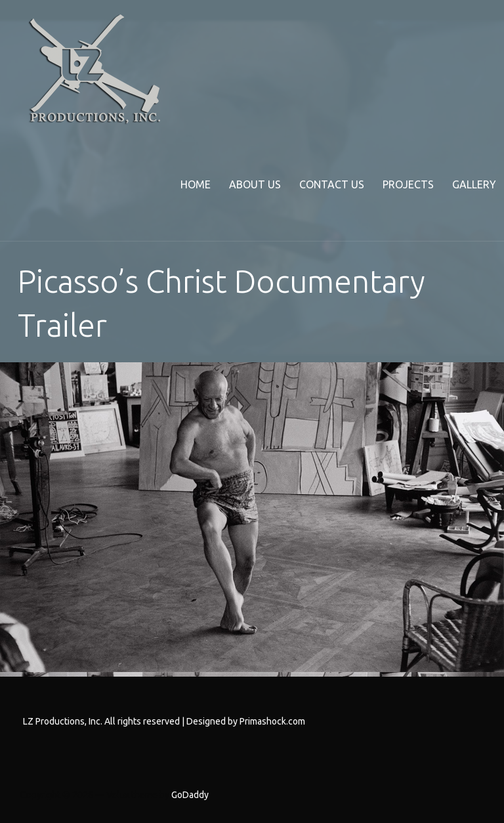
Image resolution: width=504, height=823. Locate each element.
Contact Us (332, 184)
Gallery (474, 184)
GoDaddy (190, 795)
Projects (408, 184)
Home (196, 184)
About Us (255, 184)
